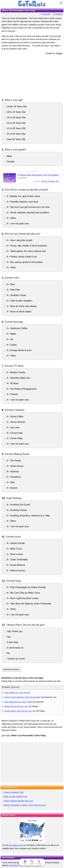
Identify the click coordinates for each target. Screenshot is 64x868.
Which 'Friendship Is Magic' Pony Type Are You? (25, 805)
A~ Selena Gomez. (15, 571)
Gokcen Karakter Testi (14, 792)
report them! (14, 865)
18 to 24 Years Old (15, 112)
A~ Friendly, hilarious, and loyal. (22, 202)
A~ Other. (10, 218)
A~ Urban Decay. (14, 466)
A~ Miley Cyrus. (14, 549)
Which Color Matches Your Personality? (23, 697)
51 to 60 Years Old (15, 134)
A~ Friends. (11, 394)
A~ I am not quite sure (17, 526)
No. (7, 653)
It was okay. (12, 642)
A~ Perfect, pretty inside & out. (21, 257)
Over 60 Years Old (15, 139)
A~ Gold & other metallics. (19, 301)
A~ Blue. (10, 284)
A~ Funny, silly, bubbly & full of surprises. (26, 246)
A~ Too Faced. (13, 461)
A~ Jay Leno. (12, 427)
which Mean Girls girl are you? (19, 711)
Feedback (59, 14)
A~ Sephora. (12, 472)
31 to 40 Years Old (15, 123)
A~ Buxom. (11, 488)
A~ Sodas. (11, 345)
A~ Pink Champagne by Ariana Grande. (25, 587)
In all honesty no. (14, 648)
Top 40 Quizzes (48, 181)
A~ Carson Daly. (14, 433)
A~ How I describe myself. (19, 240)
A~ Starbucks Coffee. (16, 328)
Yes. (8, 637)
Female (9, 162)
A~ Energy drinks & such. (18, 350)
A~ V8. (9, 339)
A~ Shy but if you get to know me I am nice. (27, 207)
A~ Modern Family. (15, 372)
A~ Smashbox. (13, 477)
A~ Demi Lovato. (14, 554)
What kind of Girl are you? (17, 706)
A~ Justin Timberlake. (16, 560)
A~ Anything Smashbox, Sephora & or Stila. (27, 516)
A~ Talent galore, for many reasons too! (25, 251)
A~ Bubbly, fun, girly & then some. (23, 196)
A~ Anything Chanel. (16, 510)
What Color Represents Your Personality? (40, 175)
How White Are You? (14, 693)
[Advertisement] (32, 76)
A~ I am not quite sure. (17, 224)
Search (32, 862)
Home (25, 862)
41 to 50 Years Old (15, 128)
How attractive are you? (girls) (18, 702)
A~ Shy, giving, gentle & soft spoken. (24, 262)
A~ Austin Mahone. (15, 565)
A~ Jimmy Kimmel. (15, 422)
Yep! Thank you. (14, 631)
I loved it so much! (15, 659)
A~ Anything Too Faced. (18, 505)
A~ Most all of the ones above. (21, 306)
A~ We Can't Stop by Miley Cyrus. (23, 593)
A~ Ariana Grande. (15, 543)
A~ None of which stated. (18, 312)
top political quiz (16, 845)
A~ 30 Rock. (12, 383)
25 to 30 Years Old (15, 118)
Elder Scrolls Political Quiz (16, 796)
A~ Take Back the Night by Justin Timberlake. (28, 604)
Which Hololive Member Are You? (19, 801)
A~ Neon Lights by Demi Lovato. (22, 598)
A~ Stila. (10, 482)
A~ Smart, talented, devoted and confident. (27, 213)
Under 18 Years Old (16, 107)
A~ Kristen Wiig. (14, 438)
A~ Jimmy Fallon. (14, 416)
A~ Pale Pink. (12, 290)
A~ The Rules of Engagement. (21, 389)
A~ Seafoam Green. (16, 295)
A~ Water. (11, 334)
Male (8, 156)
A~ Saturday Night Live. (17, 378)
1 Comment (46, 14)
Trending (39, 862)
